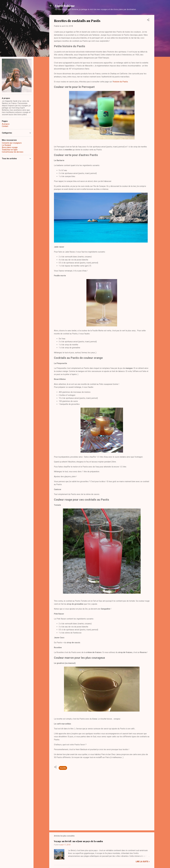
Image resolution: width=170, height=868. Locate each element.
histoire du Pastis (121, 82)
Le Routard (6, 145)
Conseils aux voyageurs (12, 143)
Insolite (63, 768)
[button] (148, 20)
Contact (5, 126)
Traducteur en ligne (10, 150)
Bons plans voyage (10, 147)
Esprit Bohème (65, 6)
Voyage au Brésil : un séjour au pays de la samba (78, 841)
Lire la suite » (143, 862)
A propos (6, 124)
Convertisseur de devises (13, 152)
